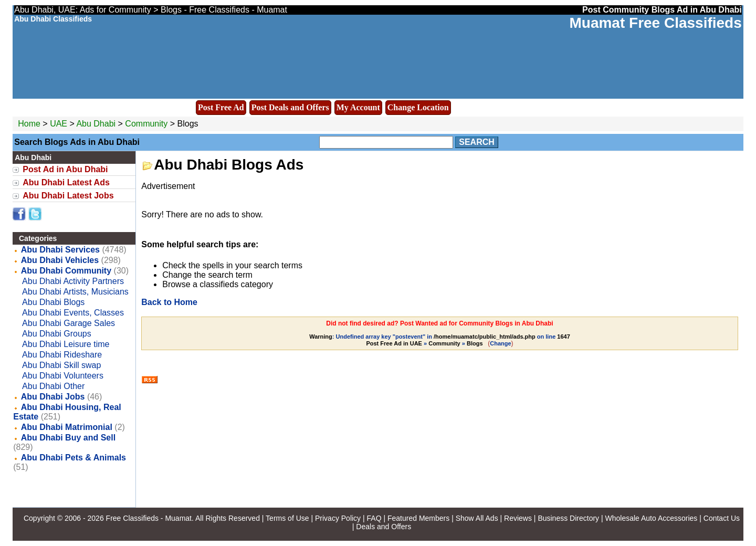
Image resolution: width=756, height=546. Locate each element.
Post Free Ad (221, 107)
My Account (358, 107)
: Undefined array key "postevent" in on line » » (440, 340)
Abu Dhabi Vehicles (60, 260)
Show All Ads (477, 518)
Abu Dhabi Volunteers (63, 376)
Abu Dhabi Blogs (53, 302)
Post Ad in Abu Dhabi (65, 169)
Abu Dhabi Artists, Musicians (75, 292)
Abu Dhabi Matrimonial (67, 427)
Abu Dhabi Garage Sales (69, 323)
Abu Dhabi (97, 124)
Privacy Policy (338, 518)
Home (29, 124)
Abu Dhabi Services (60, 250)
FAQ (374, 518)
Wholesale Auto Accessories (652, 518)
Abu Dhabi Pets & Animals (73, 458)
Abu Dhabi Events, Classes (73, 313)
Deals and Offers (384, 527)
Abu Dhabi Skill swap (61, 365)
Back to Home (169, 302)
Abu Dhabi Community (66, 271)
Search (477, 142)
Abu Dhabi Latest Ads (66, 182)
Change (500, 343)
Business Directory (568, 518)
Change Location (418, 107)
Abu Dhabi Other (53, 386)
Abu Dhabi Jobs (53, 397)
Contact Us (722, 518)
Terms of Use (287, 518)
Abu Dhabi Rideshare (62, 355)
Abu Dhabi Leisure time (66, 344)
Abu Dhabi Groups (57, 334)
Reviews (518, 518)
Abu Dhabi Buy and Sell (68, 438)
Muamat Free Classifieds (655, 23)
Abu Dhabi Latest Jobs (68, 196)
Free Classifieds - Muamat (149, 518)
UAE (59, 124)
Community (146, 124)
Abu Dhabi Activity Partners (73, 281)
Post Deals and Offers (290, 107)
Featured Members (418, 518)
